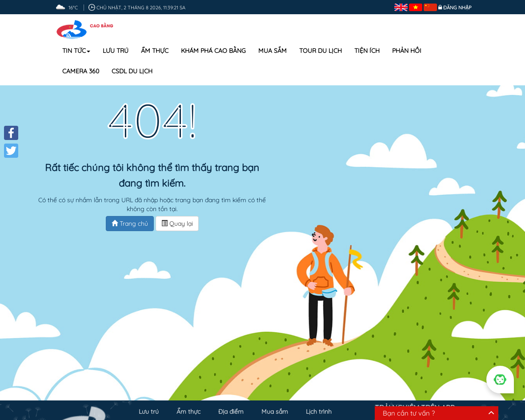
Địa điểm (231, 410)
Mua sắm (273, 51)
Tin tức (76, 51)
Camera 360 (81, 71)
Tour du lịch (321, 51)
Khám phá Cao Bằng (213, 51)
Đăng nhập (457, 8)
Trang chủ (130, 224)
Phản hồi (407, 51)
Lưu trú (116, 51)
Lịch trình (319, 410)
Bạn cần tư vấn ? (409, 413)
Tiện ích (367, 51)
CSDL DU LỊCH (132, 71)
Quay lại (177, 224)
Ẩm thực (155, 51)
